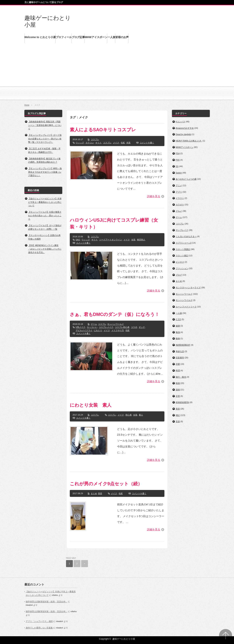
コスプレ (95, 139)
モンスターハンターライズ (188, 288)
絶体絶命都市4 (183, 402)
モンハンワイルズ (184, 300)
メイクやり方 (118, 330)
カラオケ (180, 205)
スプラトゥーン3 (184, 243)
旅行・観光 (181, 377)
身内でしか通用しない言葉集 (39, 628)
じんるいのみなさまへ (186, 236)
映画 (178, 383)
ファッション (182, 268)
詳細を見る (154, 196)
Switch (179, 173)
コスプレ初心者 (122, 327)
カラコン (90, 143)
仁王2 (178, 319)
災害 (178, 396)
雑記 (178, 415)
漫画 (178, 390)
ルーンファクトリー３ (186, 307)
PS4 (178, 153)
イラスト (180, 198)
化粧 (123, 143)
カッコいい (92, 327)
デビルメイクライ (84, 330)
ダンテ (142, 327)
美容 (100, 493)
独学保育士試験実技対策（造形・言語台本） (47, 602)
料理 (178, 370)
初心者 (129, 415)
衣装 (128, 143)
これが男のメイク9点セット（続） (106, 484)
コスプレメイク (106, 327)
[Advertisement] (117, 74)
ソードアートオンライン (111, 240)
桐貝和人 (141, 240)
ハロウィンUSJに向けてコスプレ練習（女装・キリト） (114, 223)
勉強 (178, 332)
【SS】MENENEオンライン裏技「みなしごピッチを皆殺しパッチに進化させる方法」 (45, 249)
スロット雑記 (182, 256)
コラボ (134, 327)
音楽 (178, 421)
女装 (133, 240)
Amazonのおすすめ (185, 128)
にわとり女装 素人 (91, 405)
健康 (178, 326)
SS (177, 166)
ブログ (179, 275)
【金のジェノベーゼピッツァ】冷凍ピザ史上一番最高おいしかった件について (45, 202)
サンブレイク (182, 230)
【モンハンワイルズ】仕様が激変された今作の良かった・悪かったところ (45, 215)
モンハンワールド (116, 324)
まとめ (94, 493)
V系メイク (80, 327)
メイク (116, 143)
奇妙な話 (180, 351)
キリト (98, 143)
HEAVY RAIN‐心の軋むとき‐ (189, 141)
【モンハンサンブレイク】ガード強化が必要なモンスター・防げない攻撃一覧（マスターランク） (45, 139)
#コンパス (180, 122)
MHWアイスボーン (185, 147)
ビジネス (180, 262)
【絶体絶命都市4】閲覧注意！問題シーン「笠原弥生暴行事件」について (45, 125)
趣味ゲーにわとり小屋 (124, 639)
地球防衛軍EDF (183, 345)
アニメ (179, 185)
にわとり (98, 330)
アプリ (179, 192)
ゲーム (94, 324)
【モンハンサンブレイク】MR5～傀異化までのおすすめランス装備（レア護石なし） (45, 172)
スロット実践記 (183, 249)
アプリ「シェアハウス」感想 (39, 621)
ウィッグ (80, 143)
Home (27, 105)
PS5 (178, 160)
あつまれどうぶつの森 (186, 179)
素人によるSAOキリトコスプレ (103, 130)
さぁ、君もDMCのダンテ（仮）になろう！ (115, 314)
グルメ (179, 211)
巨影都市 (180, 358)
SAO (78, 240)
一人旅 (179, 313)
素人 (141, 415)
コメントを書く (147, 143)
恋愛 (178, 364)
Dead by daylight (183, 134)
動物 (178, 338)
